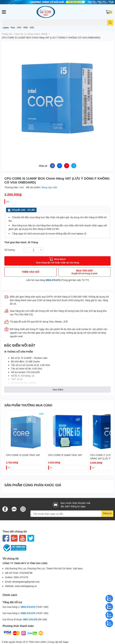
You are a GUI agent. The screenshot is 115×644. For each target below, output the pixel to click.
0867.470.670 (31, 619)
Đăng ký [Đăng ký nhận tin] (107, 513)
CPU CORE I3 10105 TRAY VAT (23, 455)
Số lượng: (10, 250)
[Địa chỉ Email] (72, 514)
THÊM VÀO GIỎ (31, 272)
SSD (32, 28)
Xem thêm (58, 390)
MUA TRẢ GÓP (84, 272)
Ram (13, 28)
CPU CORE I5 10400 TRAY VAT (65, 455)
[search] (110, 23)
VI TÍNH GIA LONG (36, 642)
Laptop (6, 28)
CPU (19, 28)
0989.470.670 (28, 613)
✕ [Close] (113, 2)
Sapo (66, 642)
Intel (22, 187)
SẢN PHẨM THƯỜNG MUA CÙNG (28, 405)
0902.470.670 (53, 280)
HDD (26, 28)
